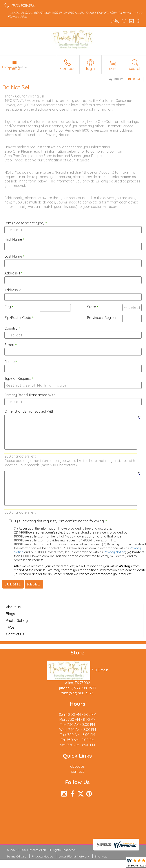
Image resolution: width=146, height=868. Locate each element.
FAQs (10, 627)
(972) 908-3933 (24, 5)
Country (12, 328)
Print (116, 79)
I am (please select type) (26, 223)
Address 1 (13, 273)
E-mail (11, 345)
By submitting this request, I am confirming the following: (60, 521)
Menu (15, 68)
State (93, 307)
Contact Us (15, 634)
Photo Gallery (17, 621)
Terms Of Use (16, 856)
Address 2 (13, 290)
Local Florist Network (74, 856)
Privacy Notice (114, 552)
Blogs (10, 614)
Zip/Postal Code (19, 318)
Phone (11, 362)
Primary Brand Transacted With (30, 395)
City (9, 307)
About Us (13, 607)
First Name (14, 239)
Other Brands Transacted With (29, 411)
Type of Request (19, 378)
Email (134, 79)
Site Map (101, 856)
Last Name (14, 256)
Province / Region (101, 318)
